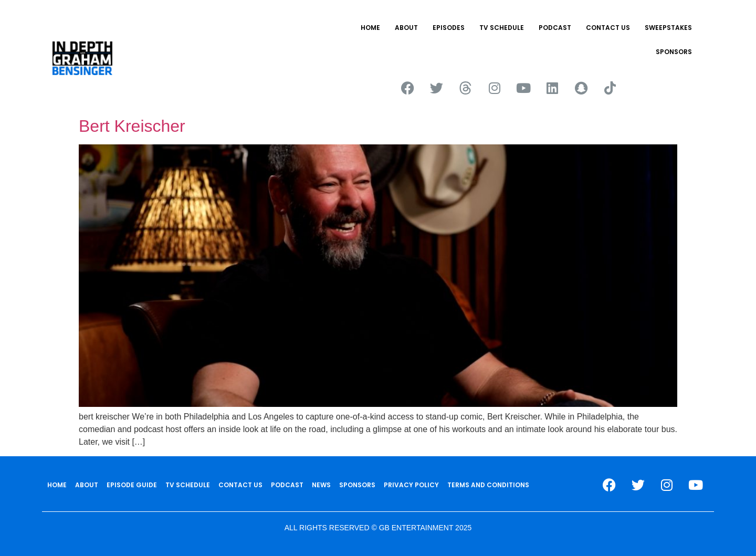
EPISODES (449, 28)
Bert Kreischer (132, 126)
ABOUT (406, 28)
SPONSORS (674, 52)
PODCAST (555, 28)
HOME (370, 28)
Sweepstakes (668, 28)
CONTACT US (608, 28)
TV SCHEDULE (502, 28)
